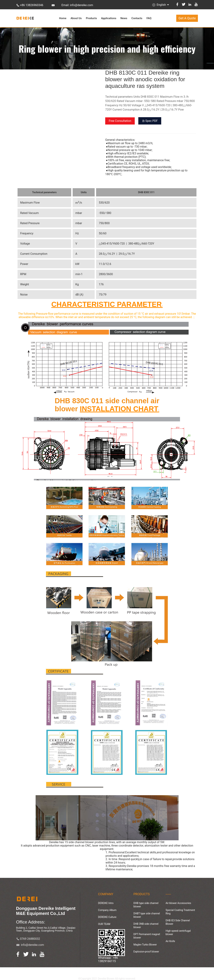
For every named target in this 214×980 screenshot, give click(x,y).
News (124, 18)
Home (63, 18)
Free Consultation (120, 121)
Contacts (137, 18)
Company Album (107, 910)
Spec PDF (150, 121)
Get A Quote (187, 18)
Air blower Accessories (178, 903)
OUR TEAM (104, 924)
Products (91, 18)
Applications (109, 18)
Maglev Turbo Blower (145, 945)
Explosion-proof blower (146, 952)
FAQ (149, 18)
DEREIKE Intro (106, 903)
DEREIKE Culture (107, 917)
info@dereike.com (32, 945)
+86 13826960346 (32, 5)
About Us (76, 18)
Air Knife (170, 941)
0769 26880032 (30, 939)
